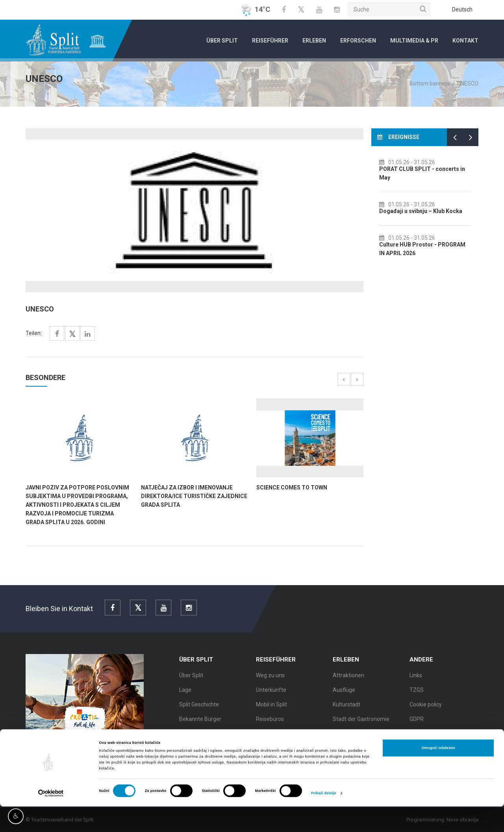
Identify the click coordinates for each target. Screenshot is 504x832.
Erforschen (358, 41)
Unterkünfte (271, 692)
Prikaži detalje (324, 819)
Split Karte (192, 736)
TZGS (417, 692)
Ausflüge (344, 692)
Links (416, 678)
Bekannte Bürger (200, 721)
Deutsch (462, 9)
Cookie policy (426, 707)
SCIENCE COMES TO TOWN (292, 487)
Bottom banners (430, 83)
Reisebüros (270, 721)
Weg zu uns (270, 678)
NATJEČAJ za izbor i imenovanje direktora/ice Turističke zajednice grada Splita (194, 496)
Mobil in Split (271, 707)
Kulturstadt (346, 707)
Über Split (222, 41)
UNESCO (468, 83)
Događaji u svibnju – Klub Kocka (429, 211)
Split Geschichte (199, 707)
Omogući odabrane (438, 774)
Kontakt (465, 41)
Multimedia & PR (414, 41)
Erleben (314, 41)
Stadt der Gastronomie (361, 721)
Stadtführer (271, 736)
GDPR (417, 721)
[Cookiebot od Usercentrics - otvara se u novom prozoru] (51, 819)
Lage (185, 692)
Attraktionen (348, 678)
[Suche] (389, 9)
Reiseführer (270, 41)
